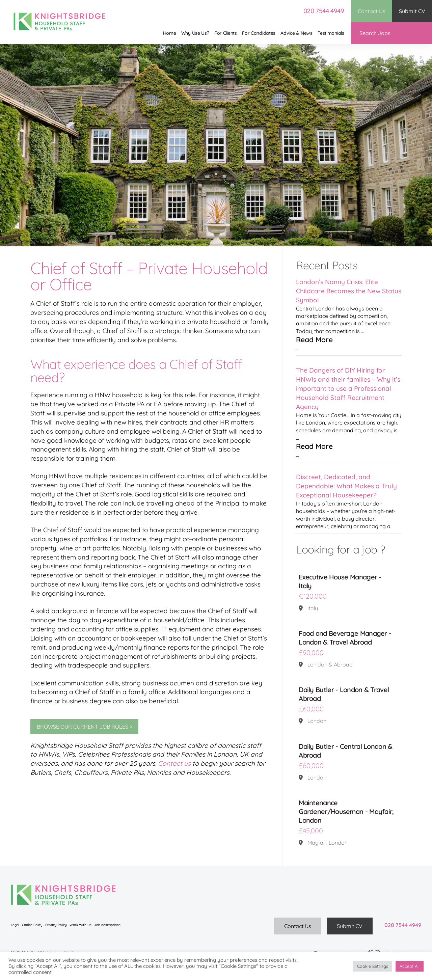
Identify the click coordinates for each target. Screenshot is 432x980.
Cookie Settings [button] (373, 966)
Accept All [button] (410, 966)
